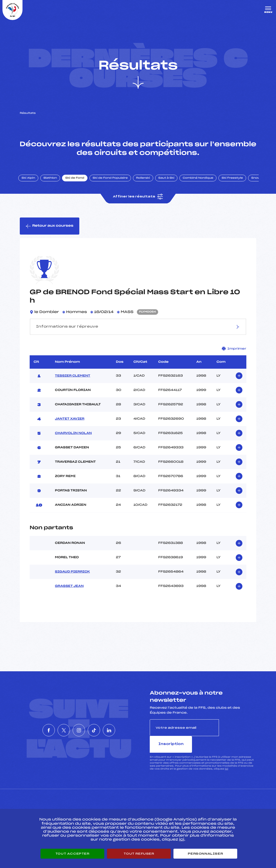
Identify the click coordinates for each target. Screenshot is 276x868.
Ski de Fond (78, 181)
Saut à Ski (169, 181)
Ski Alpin (31, 181)
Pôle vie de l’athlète (205, 805)
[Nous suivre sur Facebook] (34, 726)
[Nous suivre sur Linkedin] (124, 726)
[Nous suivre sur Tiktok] (101, 726)
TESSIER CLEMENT (73, 380)
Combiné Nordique (201, 181)
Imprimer (234, 353)
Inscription (238, 732)
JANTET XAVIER (70, 423)
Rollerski (146, 181)
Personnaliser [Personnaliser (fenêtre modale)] (205, 854)
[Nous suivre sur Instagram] (79, 726)
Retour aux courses (50, 230)
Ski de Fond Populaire (113, 181)
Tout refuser (139, 854)
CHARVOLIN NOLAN (73, 437)
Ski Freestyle (235, 181)
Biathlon (53, 181)
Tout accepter (72, 854)
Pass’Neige (123, 805)
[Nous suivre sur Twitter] (56, 726)
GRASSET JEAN (69, 590)
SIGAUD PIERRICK (72, 576)
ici (226, 756)
